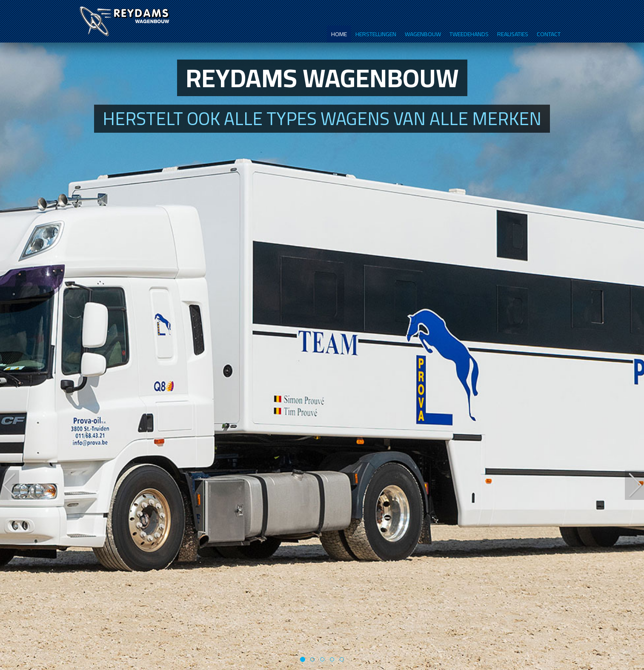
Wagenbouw (423, 34)
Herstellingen (376, 34)
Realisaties (513, 34)
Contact (549, 34)
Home (339, 34)
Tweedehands (469, 34)
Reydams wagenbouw (121, 18)
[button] (10, 485)
